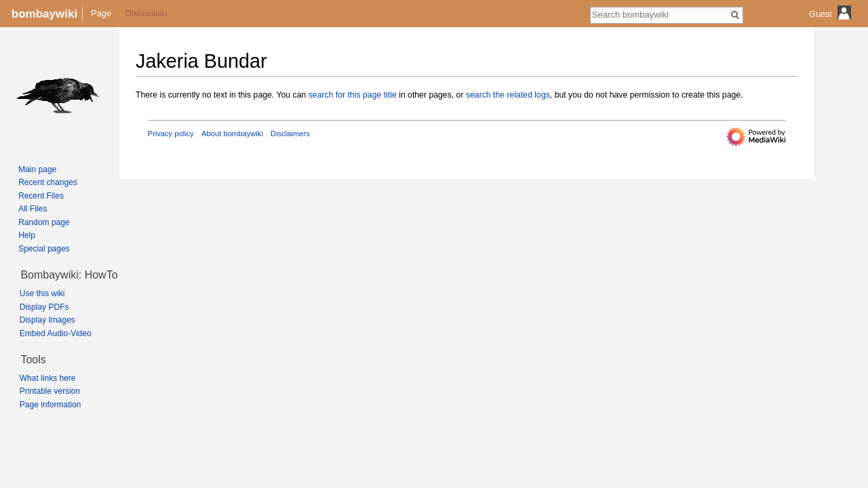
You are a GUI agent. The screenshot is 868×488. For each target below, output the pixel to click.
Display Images (47, 320)
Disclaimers (290, 134)
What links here (48, 378)
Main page (37, 169)
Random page (44, 222)
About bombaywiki (232, 134)
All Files (33, 209)
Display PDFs (44, 307)
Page (101, 13)
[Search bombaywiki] (659, 14)
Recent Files (41, 196)
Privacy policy (171, 134)
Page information (51, 405)
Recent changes (48, 182)
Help (27, 235)
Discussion (146, 13)
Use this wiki (42, 293)
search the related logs (508, 95)
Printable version (50, 391)
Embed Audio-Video (56, 333)
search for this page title (353, 95)
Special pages (44, 249)
